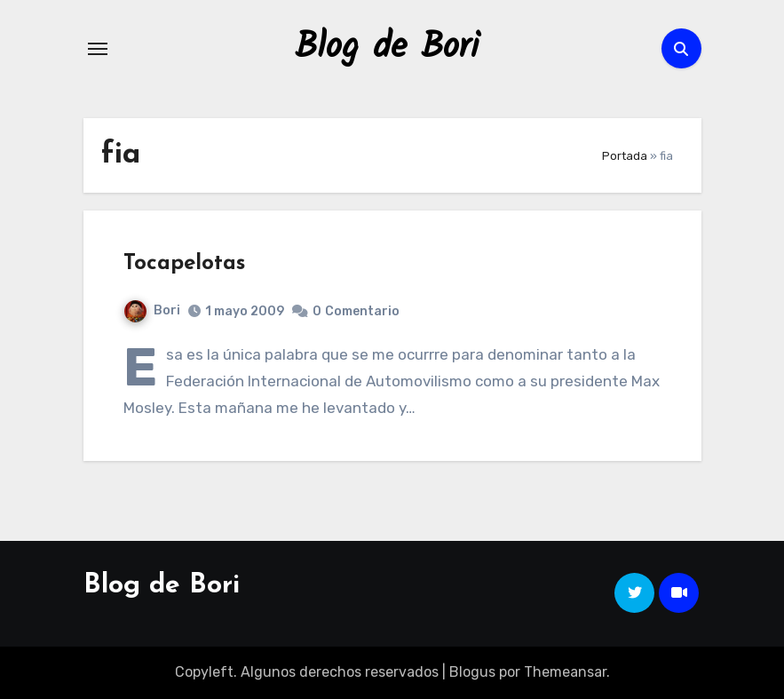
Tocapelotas (184, 264)
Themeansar (565, 672)
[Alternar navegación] (98, 49)
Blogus (472, 672)
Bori (152, 310)
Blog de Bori (387, 48)
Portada (625, 156)
